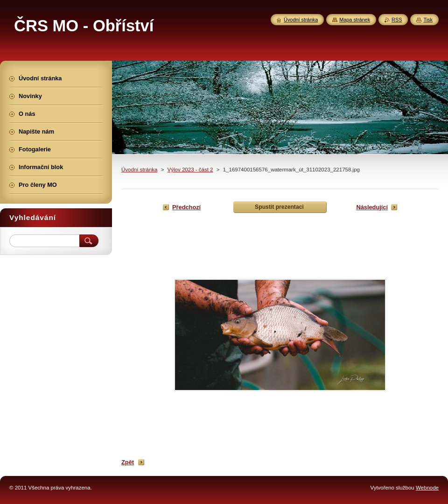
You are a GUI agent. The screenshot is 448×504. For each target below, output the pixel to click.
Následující (372, 207)
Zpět (128, 462)
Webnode (427, 488)
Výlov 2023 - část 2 (190, 170)
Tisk (428, 20)
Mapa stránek (355, 20)
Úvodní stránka (139, 170)
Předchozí (186, 207)
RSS (397, 20)
